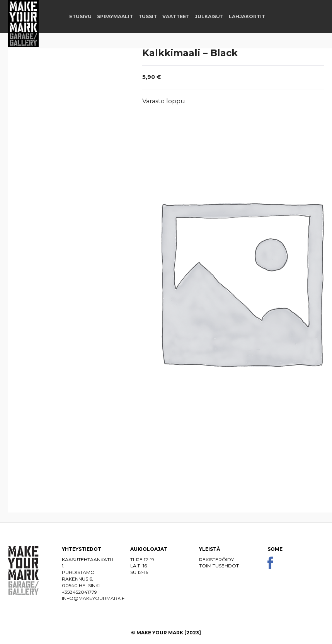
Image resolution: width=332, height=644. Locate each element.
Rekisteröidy (216, 559)
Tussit (148, 16)
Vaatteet (176, 16)
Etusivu (80, 16)
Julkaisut (209, 16)
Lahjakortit (247, 16)
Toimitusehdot (219, 566)
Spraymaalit (115, 16)
